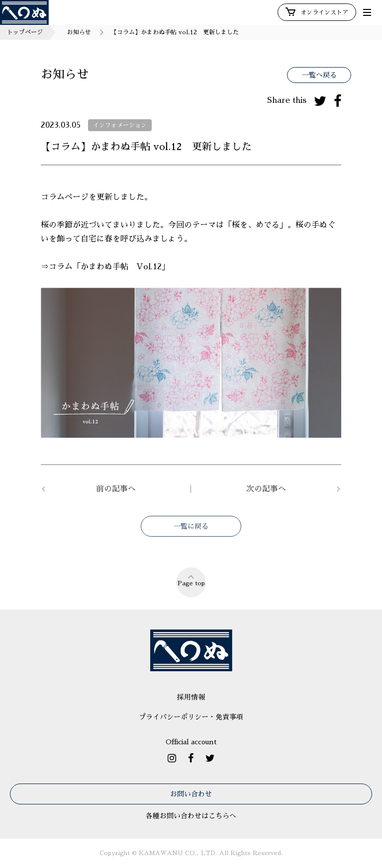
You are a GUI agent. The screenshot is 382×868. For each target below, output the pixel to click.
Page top (191, 580)
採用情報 (191, 697)
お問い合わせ (191, 794)
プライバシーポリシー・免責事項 (191, 717)
